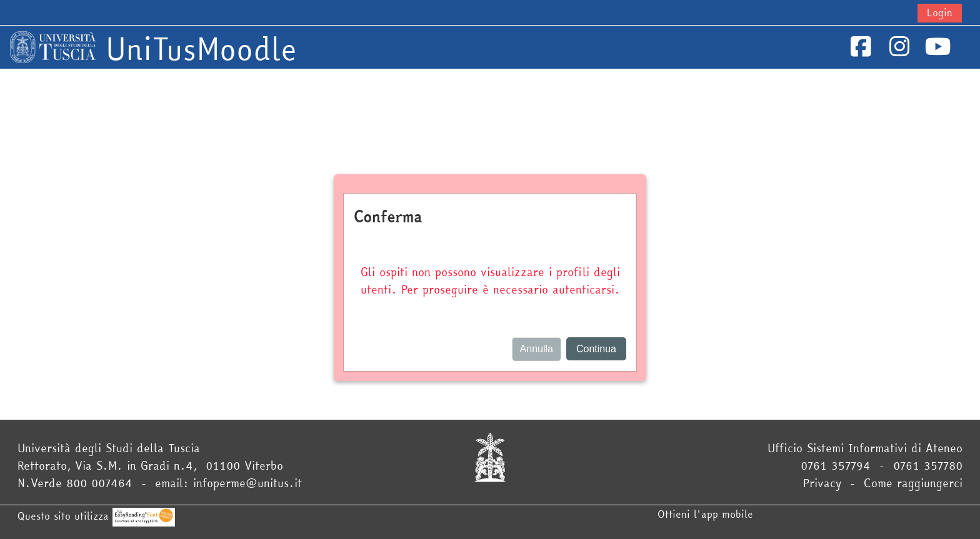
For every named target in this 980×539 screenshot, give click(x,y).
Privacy (822, 483)
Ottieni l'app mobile (705, 514)
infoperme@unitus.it (247, 483)
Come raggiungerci (913, 483)
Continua (596, 349)
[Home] (53, 46)
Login (940, 12)
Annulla (537, 349)
